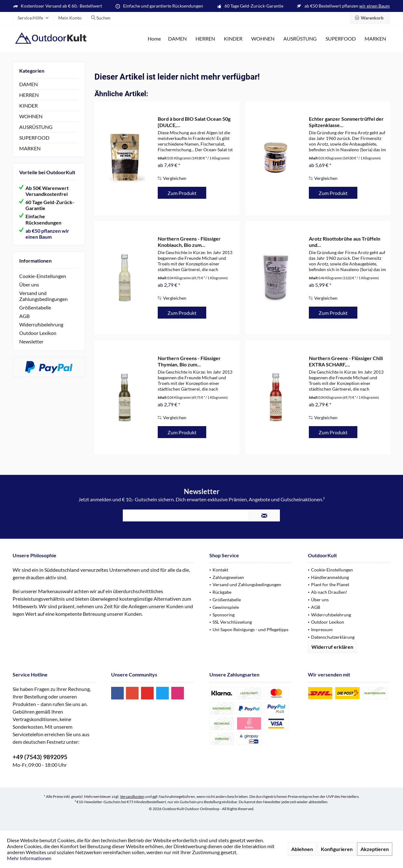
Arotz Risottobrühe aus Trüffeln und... (345, 242)
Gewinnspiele (226, 607)
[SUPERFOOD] (341, 39)
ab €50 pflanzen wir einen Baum (47, 234)
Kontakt (220, 570)
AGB (24, 316)
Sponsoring (224, 615)
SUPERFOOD (34, 138)
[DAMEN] (177, 39)
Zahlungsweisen (228, 577)
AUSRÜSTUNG (36, 127)
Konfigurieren (337, 849)
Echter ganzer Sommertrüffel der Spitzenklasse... (346, 122)
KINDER (28, 106)
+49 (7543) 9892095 (40, 757)
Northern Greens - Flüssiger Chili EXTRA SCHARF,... (346, 361)
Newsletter (31, 341)
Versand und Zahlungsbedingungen (43, 296)
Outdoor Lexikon (38, 333)
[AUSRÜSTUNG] (300, 39)
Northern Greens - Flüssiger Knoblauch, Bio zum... (189, 242)
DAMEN (28, 84)
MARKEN (30, 148)
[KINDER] (233, 39)
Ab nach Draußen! (329, 592)
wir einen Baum (375, 6)
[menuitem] (370, 18)
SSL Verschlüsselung (232, 622)
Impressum (322, 629)
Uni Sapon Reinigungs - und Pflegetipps (250, 629)
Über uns (29, 284)
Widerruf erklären (332, 647)
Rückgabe (222, 592)
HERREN (29, 95)
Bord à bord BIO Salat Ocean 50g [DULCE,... (194, 122)
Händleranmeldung (330, 577)
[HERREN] (205, 39)
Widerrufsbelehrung (41, 324)
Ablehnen (302, 849)
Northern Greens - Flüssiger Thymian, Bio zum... (189, 361)
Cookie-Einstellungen (43, 276)
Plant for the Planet (330, 584)
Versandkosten (132, 796)
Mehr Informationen (29, 858)
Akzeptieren (375, 849)
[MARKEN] (375, 39)
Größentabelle (35, 307)
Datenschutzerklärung (333, 637)
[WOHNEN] (263, 39)
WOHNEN (31, 116)
